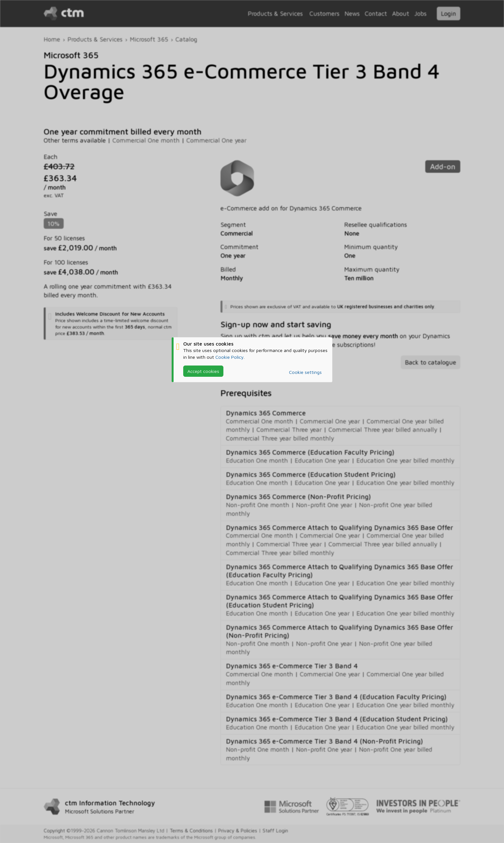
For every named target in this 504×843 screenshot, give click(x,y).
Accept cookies (203, 371)
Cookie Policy (230, 357)
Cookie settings (305, 372)
